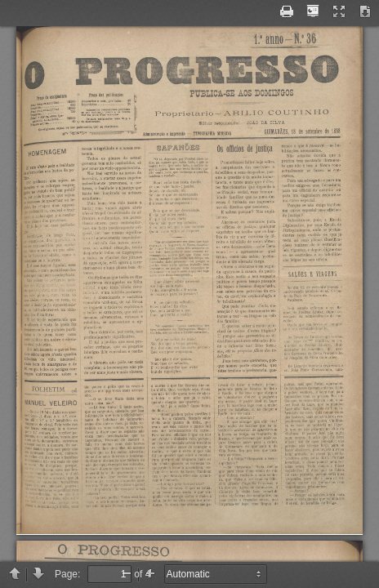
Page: (67, 574)
